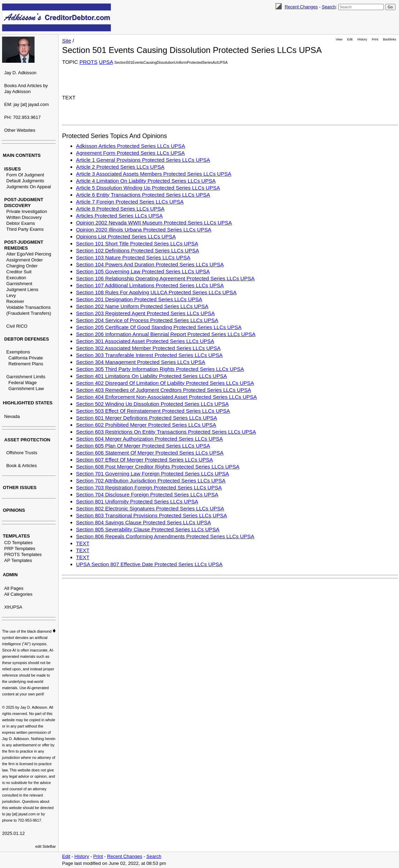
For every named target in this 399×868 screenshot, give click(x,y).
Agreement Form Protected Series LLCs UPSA (130, 153)
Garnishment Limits (26, 377)
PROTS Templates (23, 554)
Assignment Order (25, 260)
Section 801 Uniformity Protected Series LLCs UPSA (137, 501)
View (339, 39)
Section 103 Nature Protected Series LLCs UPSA (133, 257)
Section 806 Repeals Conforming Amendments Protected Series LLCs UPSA (165, 536)
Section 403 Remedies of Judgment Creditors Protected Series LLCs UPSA (164, 390)
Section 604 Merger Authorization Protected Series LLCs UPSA (149, 439)
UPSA (106, 62)
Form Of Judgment (25, 175)
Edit (350, 39)
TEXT (83, 543)
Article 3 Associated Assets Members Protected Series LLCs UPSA (154, 174)
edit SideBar (46, 846)
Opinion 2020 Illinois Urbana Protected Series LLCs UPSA (144, 230)
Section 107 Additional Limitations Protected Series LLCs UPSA (150, 285)
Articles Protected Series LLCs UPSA (119, 216)
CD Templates (18, 543)
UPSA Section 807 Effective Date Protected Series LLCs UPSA (149, 564)
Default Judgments (25, 181)
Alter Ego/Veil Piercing (29, 254)
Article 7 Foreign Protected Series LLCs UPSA (130, 202)
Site (67, 41)
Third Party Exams (25, 229)
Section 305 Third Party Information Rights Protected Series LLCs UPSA (160, 369)
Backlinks (390, 39)
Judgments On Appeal (29, 187)
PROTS (89, 62)
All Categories (18, 594)
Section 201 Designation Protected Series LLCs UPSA (139, 299)
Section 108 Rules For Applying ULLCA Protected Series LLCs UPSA (156, 292)
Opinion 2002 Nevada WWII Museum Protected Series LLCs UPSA (154, 223)
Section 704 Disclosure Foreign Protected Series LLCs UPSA (147, 494)
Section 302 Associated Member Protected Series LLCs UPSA (148, 348)
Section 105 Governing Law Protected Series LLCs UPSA (143, 271)
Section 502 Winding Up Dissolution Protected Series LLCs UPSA (152, 404)
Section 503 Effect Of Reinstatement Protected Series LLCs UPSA (153, 411)
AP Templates (18, 560)
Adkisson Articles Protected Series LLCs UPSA (131, 146)
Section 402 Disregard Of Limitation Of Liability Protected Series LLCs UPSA (165, 383)
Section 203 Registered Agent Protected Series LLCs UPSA (145, 313)
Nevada (12, 416)
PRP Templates (20, 549)
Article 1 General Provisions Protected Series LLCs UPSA (143, 160)
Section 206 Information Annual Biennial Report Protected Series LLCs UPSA (166, 334)
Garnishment (19, 284)
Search (329, 7)
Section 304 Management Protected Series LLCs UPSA (141, 362)
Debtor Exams (21, 223)
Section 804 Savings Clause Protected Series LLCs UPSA (144, 522)
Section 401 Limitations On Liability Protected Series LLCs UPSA (152, 376)
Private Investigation (27, 211)
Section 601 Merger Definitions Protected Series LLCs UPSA (146, 418)
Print (375, 39)
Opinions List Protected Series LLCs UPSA (126, 237)
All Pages (14, 588)
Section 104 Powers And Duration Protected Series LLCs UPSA (150, 264)
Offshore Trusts (22, 453)
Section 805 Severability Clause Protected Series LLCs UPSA (148, 529)
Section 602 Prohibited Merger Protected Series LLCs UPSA (146, 425)
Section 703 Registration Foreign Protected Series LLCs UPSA (149, 488)
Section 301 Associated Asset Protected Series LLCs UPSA (145, 341)
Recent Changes (301, 7)
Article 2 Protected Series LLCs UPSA (120, 167)
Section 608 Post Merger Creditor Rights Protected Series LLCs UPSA (158, 467)
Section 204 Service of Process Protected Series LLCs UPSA (147, 320)
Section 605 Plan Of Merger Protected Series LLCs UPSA (143, 446)
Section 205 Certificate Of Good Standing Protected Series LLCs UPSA (159, 327)
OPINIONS (14, 510)
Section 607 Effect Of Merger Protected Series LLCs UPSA (144, 460)
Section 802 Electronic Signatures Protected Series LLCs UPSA (150, 508)
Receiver (15, 301)
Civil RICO (17, 326)
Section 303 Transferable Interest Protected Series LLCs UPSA (149, 355)
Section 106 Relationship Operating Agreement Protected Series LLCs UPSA (165, 278)
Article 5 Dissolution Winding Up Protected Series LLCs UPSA (148, 188)
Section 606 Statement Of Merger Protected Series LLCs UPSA (150, 453)
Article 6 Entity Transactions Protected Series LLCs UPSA (143, 195)
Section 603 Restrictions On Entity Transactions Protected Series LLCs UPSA (166, 432)
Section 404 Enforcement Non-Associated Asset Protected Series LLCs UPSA (167, 397)
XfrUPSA (13, 607)
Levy (11, 295)
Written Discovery (24, 217)
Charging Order (22, 266)
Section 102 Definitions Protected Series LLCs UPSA (138, 250)
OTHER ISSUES (20, 488)
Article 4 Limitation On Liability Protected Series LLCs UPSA (146, 181)
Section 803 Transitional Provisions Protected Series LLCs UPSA (152, 515)
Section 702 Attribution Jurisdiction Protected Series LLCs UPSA (151, 481)
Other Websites (20, 130)
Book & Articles (21, 466)
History (362, 39)
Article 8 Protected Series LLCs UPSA (120, 209)
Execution (16, 278)
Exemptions (18, 352)
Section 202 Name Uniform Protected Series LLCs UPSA (142, 306)
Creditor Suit (19, 272)
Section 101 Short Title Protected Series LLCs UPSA (137, 243)
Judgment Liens (22, 290)
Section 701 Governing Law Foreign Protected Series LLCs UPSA (153, 474)
